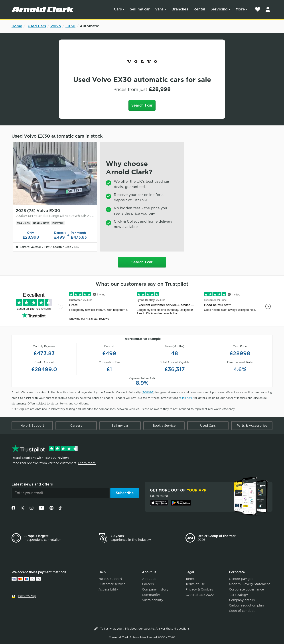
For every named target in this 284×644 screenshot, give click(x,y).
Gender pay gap (241, 579)
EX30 (70, 26)
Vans (159, 9)
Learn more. (87, 463)
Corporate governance (246, 589)
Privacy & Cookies (199, 589)
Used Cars (37, 26)
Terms (190, 579)
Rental (199, 9)
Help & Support (32, 426)
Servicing (219, 9)
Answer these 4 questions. (173, 629)
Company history (155, 589)
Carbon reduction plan (246, 605)
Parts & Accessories (252, 426)
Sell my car (140, 9)
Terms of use (195, 584)
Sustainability (153, 600)
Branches (180, 9)
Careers (76, 426)
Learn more (159, 496)
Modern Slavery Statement (249, 584)
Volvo (56, 26)
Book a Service (164, 426)
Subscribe (125, 493)
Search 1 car (142, 105)
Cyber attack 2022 (200, 595)
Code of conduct (242, 611)
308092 (148, 392)
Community (151, 595)
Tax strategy (238, 595)
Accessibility (108, 589)
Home (17, 26)
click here (186, 398)
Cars (118, 9)
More (240, 9)
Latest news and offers (32, 484)
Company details (242, 600)
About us (149, 579)
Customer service (112, 584)
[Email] (60, 493)
